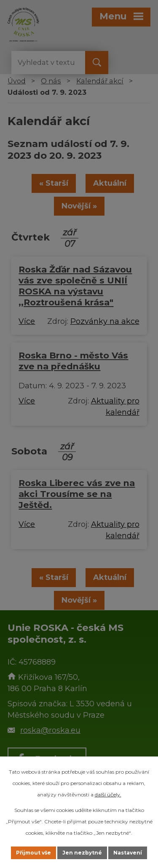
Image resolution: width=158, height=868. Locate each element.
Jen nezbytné (82, 853)
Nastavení (128, 853)
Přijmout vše (33, 853)
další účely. (108, 795)
